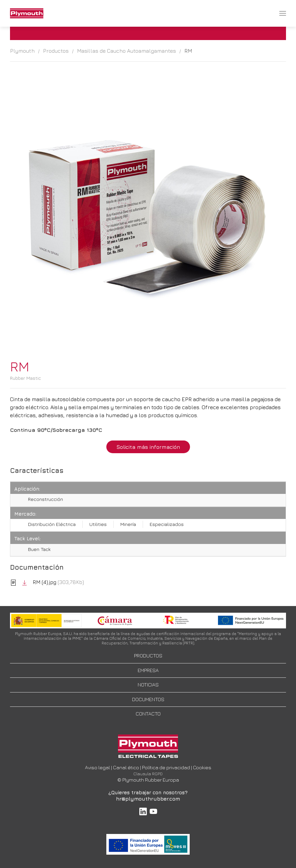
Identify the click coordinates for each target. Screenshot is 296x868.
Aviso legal (97, 767)
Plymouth (22, 51)
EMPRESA (148, 670)
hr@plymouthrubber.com (148, 799)
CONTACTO (148, 714)
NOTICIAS (148, 685)
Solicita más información (148, 447)
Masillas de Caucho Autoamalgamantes (126, 51)
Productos (56, 51)
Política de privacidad (166, 767)
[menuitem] (27, 13)
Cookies (202, 767)
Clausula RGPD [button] (148, 774)
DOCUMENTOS (148, 699)
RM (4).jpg (39, 582)
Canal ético (126, 767)
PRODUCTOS (148, 656)
